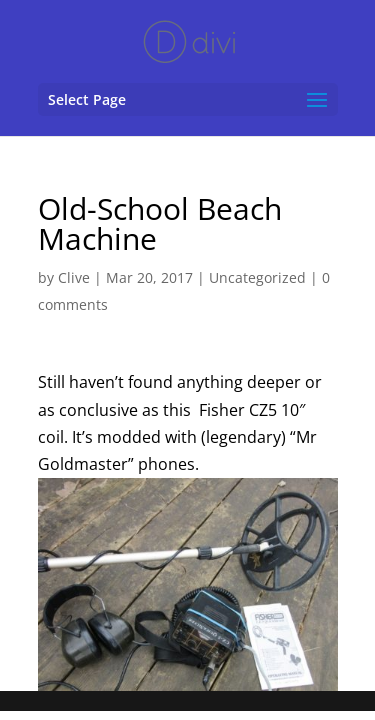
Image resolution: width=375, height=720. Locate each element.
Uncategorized (257, 277)
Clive (74, 277)
